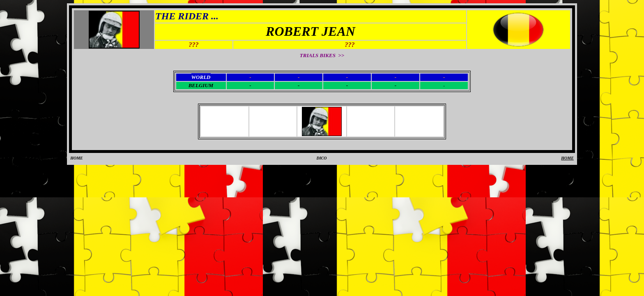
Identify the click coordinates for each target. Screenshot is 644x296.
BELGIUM (201, 85)
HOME (77, 158)
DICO (321, 158)
